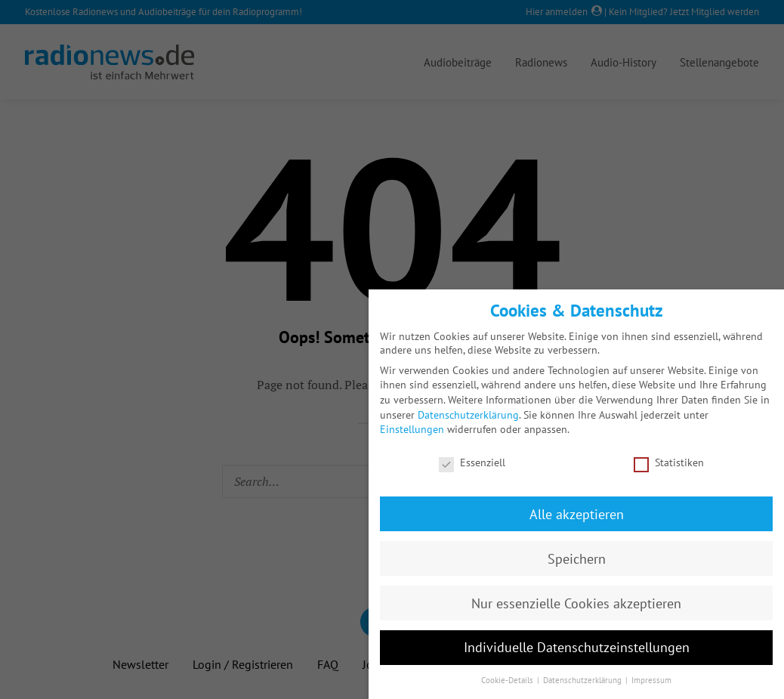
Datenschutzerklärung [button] (583, 680)
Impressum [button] (651, 680)
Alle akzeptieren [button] (577, 514)
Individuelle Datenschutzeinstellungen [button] (577, 647)
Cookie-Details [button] (508, 680)
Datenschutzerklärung (468, 415)
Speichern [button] (577, 559)
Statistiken (669, 462)
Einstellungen (412, 429)
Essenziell (472, 462)
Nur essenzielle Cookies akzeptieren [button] (576, 603)
